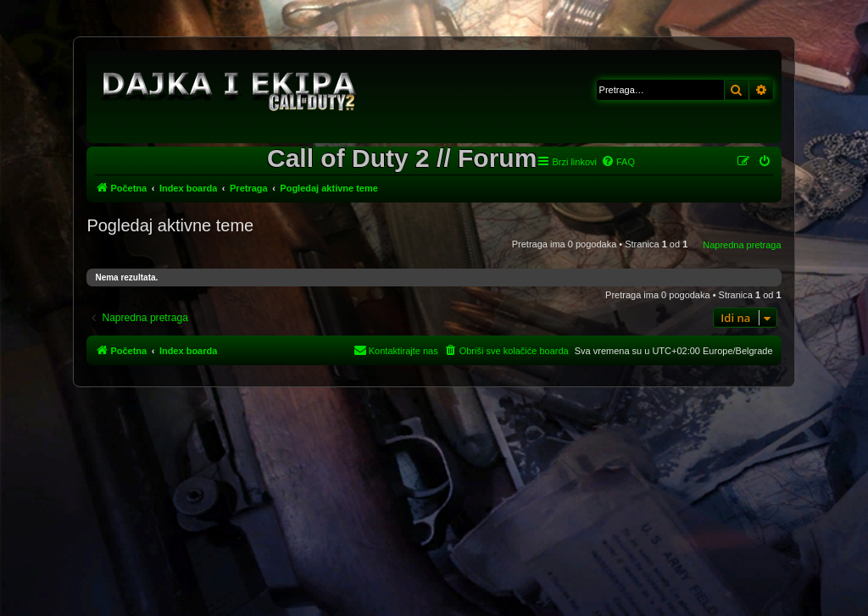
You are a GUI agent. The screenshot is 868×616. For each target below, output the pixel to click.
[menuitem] (618, 162)
